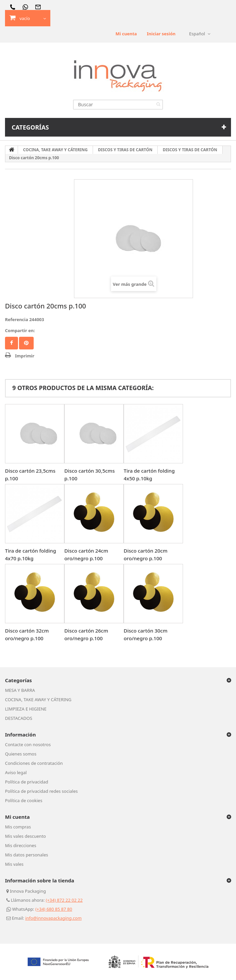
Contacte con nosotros (28, 744)
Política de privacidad (27, 782)
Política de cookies (24, 800)
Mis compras (18, 827)
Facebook (11, 343)
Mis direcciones (21, 845)
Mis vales (14, 864)
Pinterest (26, 343)
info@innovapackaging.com (53, 918)
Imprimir (25, 356)
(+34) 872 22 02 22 (64, 900)
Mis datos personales (26, 855)
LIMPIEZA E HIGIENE (26, 709)
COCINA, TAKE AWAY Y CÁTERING (38, 700)
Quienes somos (21, 754)
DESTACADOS (19, 718)
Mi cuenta (126, 34)
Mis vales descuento (25, 836)
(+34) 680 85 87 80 (54, 909)
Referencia (16, 319)
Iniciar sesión (161, 34)
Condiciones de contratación (34, 763)
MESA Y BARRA (20, 690)
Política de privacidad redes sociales (41, 791)
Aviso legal (16, 772)
